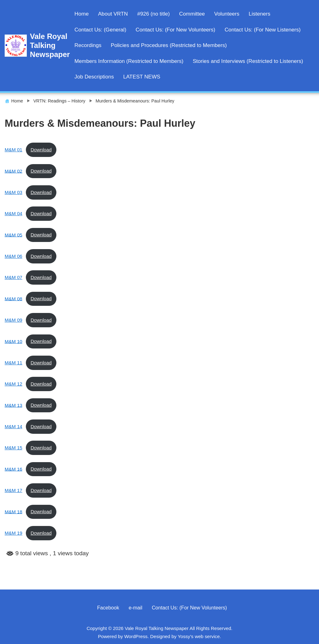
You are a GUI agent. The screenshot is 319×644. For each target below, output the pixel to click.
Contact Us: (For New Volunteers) (175, 30)
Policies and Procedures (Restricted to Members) (169, 45)
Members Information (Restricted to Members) (129, 61)
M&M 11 (14, 363)
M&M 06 (14, 256)
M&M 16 (14, 469)
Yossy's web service (199, 636)
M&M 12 (14, 384)
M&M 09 (14, 320)
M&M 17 (14, 490)
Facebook (108, 608)
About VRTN (113, 14)
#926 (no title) (153, 14)
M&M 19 (14, 533)
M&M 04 (14, 213)
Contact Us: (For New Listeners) (263, 30)
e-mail (136, 608)
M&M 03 (14, 192)
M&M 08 (14, 298)
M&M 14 (14, 426)
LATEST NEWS (142, 77)
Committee (192, 14)
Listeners (259, 14)
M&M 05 (14, 235)
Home (82, 14)
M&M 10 (14, 341)
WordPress (136, 636)
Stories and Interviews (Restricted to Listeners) (248, 61)
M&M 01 (14, 150)
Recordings (88, 45)
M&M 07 (14, 277)
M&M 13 (14, 405)
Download (41, 150)
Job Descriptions (94, 77)
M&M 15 (14, 448)
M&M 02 (14, 171)
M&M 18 (14, 511)
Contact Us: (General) (100, 30)
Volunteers (227, 14)
